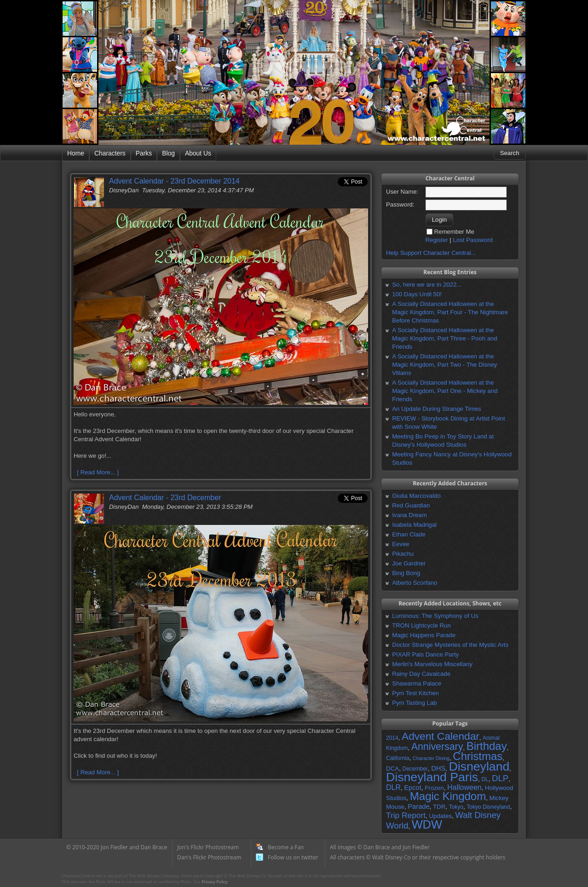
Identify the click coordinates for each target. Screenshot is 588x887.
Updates (440, 816)
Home (76, 153)
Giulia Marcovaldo (416, 496)
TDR (439, 807)
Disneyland (479, 766)
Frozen (434, 788)
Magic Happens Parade (424, 635)
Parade (418, 806)
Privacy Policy (214, 882)
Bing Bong (406, 573)
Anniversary (437, 747)
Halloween (464, 787)
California (398, 758)
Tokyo (456, 807)
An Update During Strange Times (437, 409)
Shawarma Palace (417, 683)
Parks (144, 153)
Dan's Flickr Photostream (209, 857)
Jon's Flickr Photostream (208, 847)
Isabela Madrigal (414, 525)
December (415, 769)
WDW (427, 824)
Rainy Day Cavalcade (421, 674)
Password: (400, 204)
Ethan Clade (409, 534)
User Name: (402, 192)
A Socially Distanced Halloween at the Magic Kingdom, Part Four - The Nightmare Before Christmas (450, 312)
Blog (168, 153)
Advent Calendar (441, 736)
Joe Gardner (409, 563)
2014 (392, 738)
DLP (500, 778)
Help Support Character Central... (431, 253)
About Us (198, 153)
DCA (392, 769)
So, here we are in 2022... (427, 285)
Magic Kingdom (448, 796)
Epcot (412, 788)
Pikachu (403, 554)
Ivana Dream (409, 515)
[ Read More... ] (98, 472)
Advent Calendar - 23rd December (165, 498)
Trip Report (406, 815)
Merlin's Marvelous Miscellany (432, 664)
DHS (438, 768)
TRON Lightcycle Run (421, 625)
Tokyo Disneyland (488, 807)
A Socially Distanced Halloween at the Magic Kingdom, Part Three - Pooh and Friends (444, 338)
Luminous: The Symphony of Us (435, 616)
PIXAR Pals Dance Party (425, 654)
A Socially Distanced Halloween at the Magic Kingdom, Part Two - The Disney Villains (444, 365)
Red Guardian (411, 505)
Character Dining (431, 758)
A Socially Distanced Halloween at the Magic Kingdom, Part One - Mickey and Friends (445, 391)
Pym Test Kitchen (415, 693)
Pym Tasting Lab (414, 703)
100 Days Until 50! (417, 294)
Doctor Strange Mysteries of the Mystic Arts (450, 645)
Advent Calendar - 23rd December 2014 (174, 181)
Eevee (401, 544)
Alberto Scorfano (415, 583)
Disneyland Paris (432, 777)
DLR (393, 787)
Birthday (487, 746)
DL (485, 779)
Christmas (478, 756)
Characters (110, 153)
